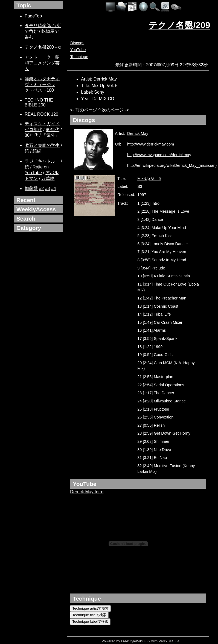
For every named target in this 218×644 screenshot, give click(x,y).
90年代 (53, 130)
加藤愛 (31, 189)
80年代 (31, 135)
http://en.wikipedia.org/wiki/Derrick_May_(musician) (172, 165)
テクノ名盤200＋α (43, 47)
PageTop (33, 16)
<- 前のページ (84, 110)
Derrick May (138, 133)
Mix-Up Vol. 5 (149, 179)
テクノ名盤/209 (179, 25)
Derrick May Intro (87, 492)
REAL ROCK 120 (41, 114)
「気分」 (51, 135)
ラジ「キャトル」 (42, 161)
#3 (48, 189)
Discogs (77, 43)
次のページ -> (115, 110)
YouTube (78, 50)
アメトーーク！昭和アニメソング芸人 (42, 63)
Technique (79, 57)
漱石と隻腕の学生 (42, 145)
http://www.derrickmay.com (151, 144)
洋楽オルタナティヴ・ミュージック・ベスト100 (42, 84)
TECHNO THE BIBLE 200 (39, 103)
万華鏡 (48, 178)
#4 (54, 189)
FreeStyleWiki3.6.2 (136, 641)
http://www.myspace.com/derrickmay (159, 155)
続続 (37, 151)
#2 (41, 189)
